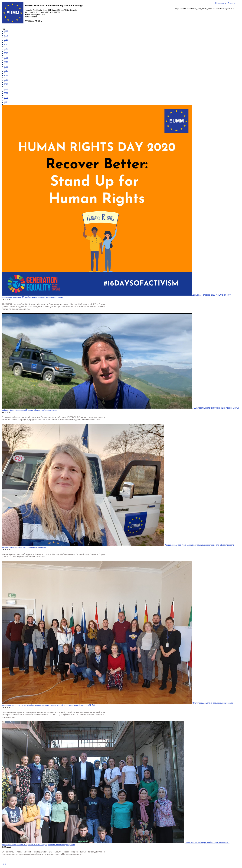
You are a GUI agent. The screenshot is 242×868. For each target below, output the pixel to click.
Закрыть (232, 3)
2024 (6, 102)
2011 (6, 44)
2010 (6, 40)
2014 (6, 58)
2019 (6, 80)
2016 (6, 67)
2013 (6, 53)
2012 (6, 49)
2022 (6, 93)
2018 (6, 75)
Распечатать (221, 3)
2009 (6, 35)
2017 (6, 71)
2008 (6, 31)
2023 (6, 98)
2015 (6, 62)
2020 (6, 84)
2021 (6, 89)
